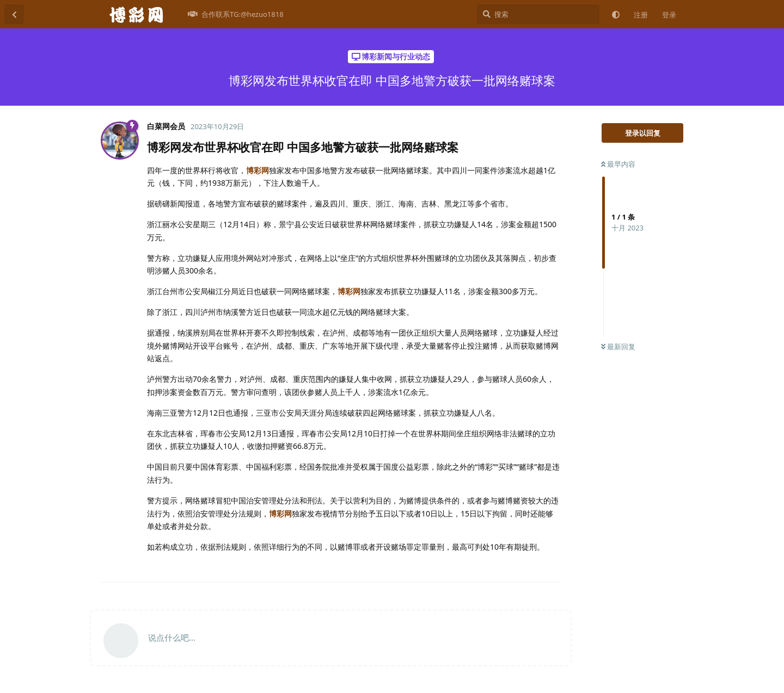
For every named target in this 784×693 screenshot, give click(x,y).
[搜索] (538, 14)
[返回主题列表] (14, 14)
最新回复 (618, 346)
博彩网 (258, 170)
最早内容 (618, 164)
